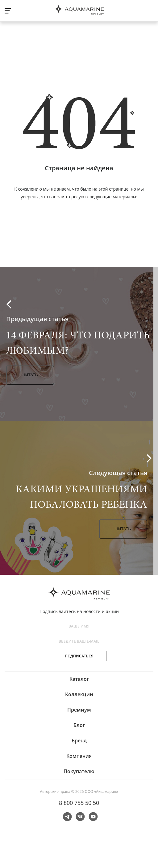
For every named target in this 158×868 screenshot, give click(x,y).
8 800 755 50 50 (79, 803)
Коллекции (79, 694)
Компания (79, 756)
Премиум (79, 710)
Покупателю (79, 771)
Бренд (79, 741)
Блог (79, 725)
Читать (30, 375)
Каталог (79, 679)
